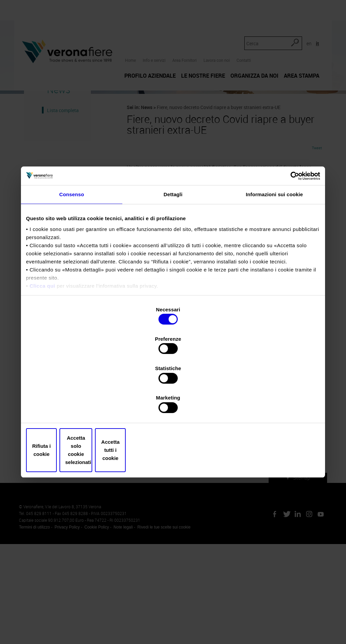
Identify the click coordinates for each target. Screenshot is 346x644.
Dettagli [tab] (173, 252)
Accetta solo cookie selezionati (173, 406)
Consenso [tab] (71, 252)
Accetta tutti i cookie (272, 406)
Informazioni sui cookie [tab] (275, 252)
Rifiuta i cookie (74, 406)
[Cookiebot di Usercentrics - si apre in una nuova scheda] (290, 233)
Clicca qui (42, 343)
